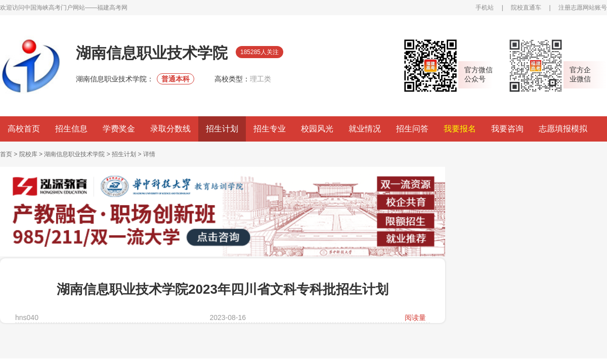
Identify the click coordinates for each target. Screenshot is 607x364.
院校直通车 (526, 8)
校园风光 (317, 129)
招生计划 (222, 129)
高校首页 (24, 129)
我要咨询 (507, 129)
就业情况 (365, 129)
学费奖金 (119, 129)
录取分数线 (170, 129)
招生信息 (71, 129)
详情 (149, 154)
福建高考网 (112, 8)
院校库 (28, 154)
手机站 (485, 8)
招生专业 (270, 129)
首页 (6, 154)
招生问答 (412, 129)
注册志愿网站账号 (583, 8)
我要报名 (460, 129)
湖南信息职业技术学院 (74, 154)
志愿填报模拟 (563, 129)
